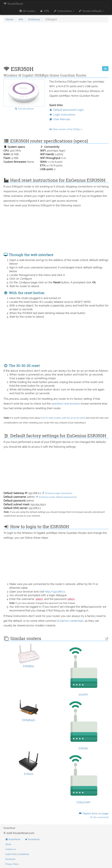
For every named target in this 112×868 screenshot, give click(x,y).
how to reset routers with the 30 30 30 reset (63, 418)
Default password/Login (66, 110)
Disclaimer (10, 859)
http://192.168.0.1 (55, 592)
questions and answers (66, 404)
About (8, 844)
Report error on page (94, 815)
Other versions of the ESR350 (66, 129)
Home (9, 19)
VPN (44, 11)
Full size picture (24, 109)
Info (21, 19)
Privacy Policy (12, 864)
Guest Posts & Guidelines (17, 854)
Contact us (11, 849)
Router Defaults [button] (91, 11)
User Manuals (60, 119)
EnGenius (34, 19)
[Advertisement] (56, 46)
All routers (27, 11)
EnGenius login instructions (57, 493)
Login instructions (62, 115)
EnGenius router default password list (56, 497)
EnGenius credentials (70, 621)
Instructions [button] (64, 11)
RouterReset (13, 4)
